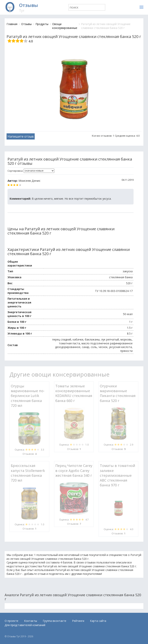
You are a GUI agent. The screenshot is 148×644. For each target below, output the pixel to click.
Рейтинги (78, 621)
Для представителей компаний (25, 625)
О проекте (11, 621)
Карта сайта (98, 621)
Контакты (31, 621)
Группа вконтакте (55, 621)
